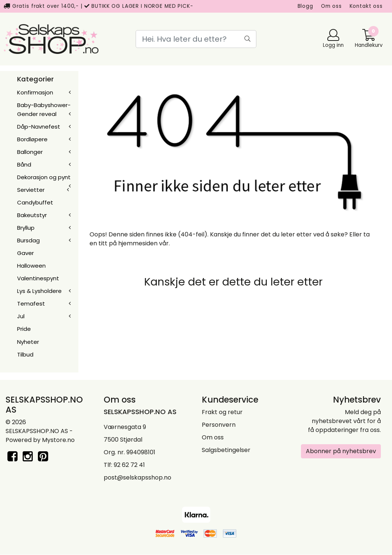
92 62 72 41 (129, 465)
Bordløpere (32, 139)
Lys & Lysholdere (39, 291)
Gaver (25, 253)
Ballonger (30, 152)
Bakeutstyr (32, 215)
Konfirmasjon (35, 92)
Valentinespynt (38, 278)
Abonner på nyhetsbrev (341, 451)
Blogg (305, 6)
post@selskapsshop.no (137, 477)
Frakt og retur (222, 412)
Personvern (219, 425)
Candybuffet (35, 202)
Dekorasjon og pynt (44, 177)
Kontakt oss (366, 6)
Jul (21, 316)
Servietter (31, 190)
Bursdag (28, 240)
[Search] (196, 39)
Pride (24, 329)
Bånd (24, 164)
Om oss (331, 6)
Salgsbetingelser (226, 450)
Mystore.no (58, 440)
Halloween (31, 266)
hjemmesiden (138, 243)
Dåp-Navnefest (39, 127)
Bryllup (26, 228)
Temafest (31, 304)
